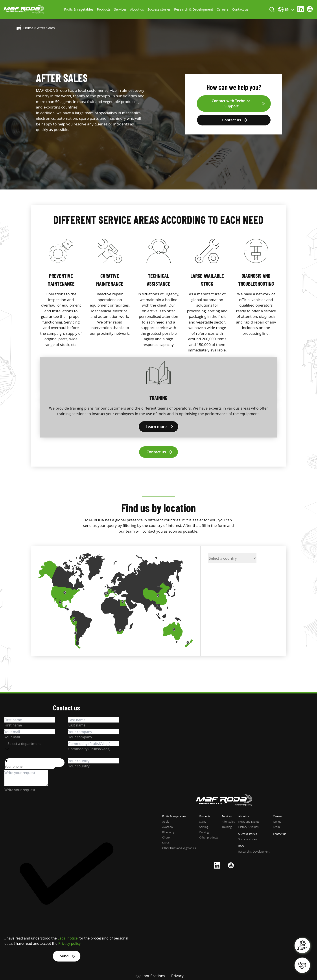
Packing (204, 831)
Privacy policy (69, 942)
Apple (166, 821)
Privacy (177, 975)
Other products (209, 836)
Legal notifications (149, 975)
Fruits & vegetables (80, 9)
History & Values (248, 826)
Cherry (166, 836)
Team (276, 826)
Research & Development (194, 9)
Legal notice (68, 937)
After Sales (228, 821)
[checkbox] (67, 875)
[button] (35, 760)
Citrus (166, 842)
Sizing (203, 821)
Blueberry (168, 831)
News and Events (249, 821)
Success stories (160, 9)
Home (28, 27)
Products (105, 9)
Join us (277, 821)
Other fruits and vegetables (179, 847)
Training (227, 826)
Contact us (241, 9)
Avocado (168, 826)
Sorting (204, 826)
